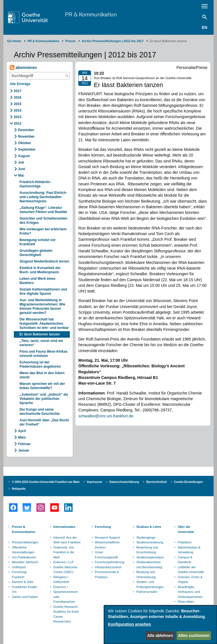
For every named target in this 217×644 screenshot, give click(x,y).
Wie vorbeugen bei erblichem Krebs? (43, 231)
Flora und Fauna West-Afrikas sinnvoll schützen (44, 354)
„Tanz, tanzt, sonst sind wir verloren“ (41, 343)
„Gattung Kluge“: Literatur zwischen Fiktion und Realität (43, 210)
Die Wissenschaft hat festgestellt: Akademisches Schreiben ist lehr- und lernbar (44, 324)
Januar (24, 450)
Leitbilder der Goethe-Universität (191, 570)
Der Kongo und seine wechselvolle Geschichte (40, 412)
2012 (18, 123)
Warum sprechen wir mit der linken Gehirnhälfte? (42, 386)
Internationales (64, 527)
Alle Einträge (20, 84)
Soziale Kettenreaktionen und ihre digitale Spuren (43, 291)
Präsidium (185, 542)
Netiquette (19, 489)
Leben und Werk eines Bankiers (37, 281)
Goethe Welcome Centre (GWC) (65, 570)
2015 (18, 104)
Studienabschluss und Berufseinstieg (149, 565)
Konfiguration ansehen (129, 624)
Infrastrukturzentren (108, 567)
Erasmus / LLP (64, 562)
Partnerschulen (147, 592)
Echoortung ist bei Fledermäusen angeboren (40, 364)
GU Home (14, 41)
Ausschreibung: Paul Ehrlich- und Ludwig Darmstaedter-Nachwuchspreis (43, 197)
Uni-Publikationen (24, 557)
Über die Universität (186, 529)
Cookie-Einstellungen (188, 482)
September (27, 149)
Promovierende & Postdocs (107, 574)
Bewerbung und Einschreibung (147, 550)
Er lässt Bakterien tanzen (40, 334)
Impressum (95, 482)
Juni (22, 169)
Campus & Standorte (185, 560)
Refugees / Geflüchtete (61, 580)
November (26, 136)
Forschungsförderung (109, 562)
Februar (24, 444)
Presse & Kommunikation (24, 529)
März (22, 437)
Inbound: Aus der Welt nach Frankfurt (67, 540)
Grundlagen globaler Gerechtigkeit (36, 253)
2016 (18, 97)
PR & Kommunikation (91, 14)
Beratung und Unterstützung (146, 574)
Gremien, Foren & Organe (190, 580)
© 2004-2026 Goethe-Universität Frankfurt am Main (46, 482)
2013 (18, 117)
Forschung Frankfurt (19, 574)
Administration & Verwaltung (189, 550)
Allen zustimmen (194, 636)
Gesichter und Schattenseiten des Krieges (43, 221)
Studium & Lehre (149, 527)
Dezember (26, 130)
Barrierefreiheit (157, 482)
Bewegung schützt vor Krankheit (38, 242)
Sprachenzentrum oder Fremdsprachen (66, 597)
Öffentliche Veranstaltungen (23, 550)
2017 (18, 91)
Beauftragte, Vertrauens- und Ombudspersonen (190, 592)
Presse (70, 41)
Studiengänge (146, 537)
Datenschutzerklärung (124, 482)
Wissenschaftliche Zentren (107, 545)
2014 (18, 110)
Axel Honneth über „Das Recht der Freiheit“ (44, 422)
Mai (21, 175)
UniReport (19, 567)
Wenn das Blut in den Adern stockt (42, 375)
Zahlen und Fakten (25, 597)
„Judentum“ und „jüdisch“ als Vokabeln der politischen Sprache (44, 399)
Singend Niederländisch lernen (44, 261)
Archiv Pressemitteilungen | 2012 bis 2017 (113, 41)
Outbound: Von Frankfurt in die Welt (64, 552)
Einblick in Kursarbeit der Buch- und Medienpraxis (40, 270)
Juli (21, 162)
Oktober (25, 143)
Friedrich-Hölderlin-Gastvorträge (35, 184)
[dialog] (160, 625)
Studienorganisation (150, 557)
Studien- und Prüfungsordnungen (150, 584)
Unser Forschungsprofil (106, 555)
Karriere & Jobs (23, 582)
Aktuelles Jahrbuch (25, 562)
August (24, 156)
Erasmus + (61, 587)
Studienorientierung (150, 542)
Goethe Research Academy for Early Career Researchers (66, 614)
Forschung (103, 527)
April (22, 431)
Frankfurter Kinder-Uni (25, 589)
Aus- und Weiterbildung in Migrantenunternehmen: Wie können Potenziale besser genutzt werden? (42, 306)
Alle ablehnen (160, 636)
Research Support (108, 537)
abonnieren (23, 68)
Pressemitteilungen (25, 542)
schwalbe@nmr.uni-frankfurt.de (106, 416)
